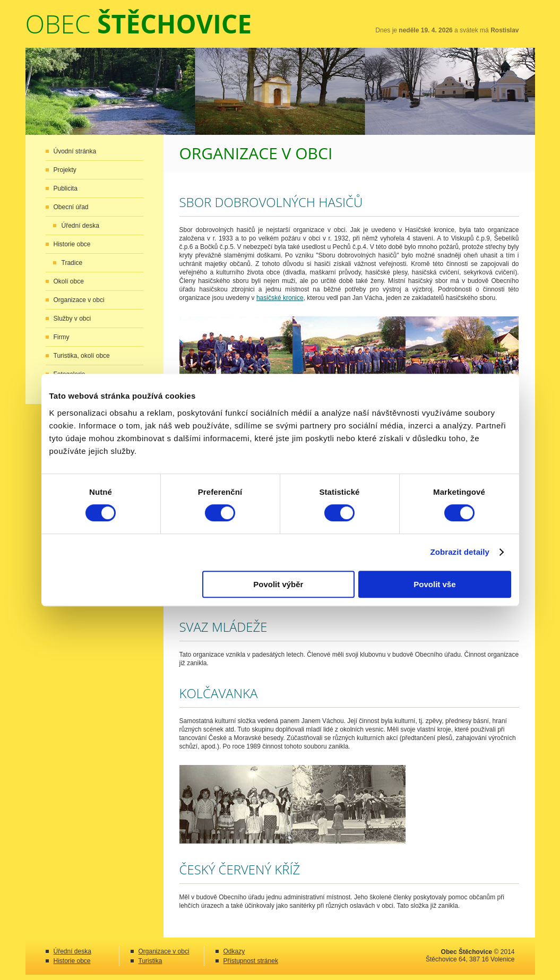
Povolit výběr (278, 584)
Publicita (66, 188)
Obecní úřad (71, 207)
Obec (139, 24)
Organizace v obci (79, 300)
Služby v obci (72, 319)
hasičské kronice (280, 298)
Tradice (72, 263)
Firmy (62, 337)
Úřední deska (80, 226)
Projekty (65, 170)
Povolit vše (434, 584)
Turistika (150, 961)
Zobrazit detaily (460, 552)
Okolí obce (69, 281)
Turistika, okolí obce (82, 356)
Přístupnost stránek (251, 961)
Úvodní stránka (75, 151)
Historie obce (72, 244)
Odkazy (234, 951)
